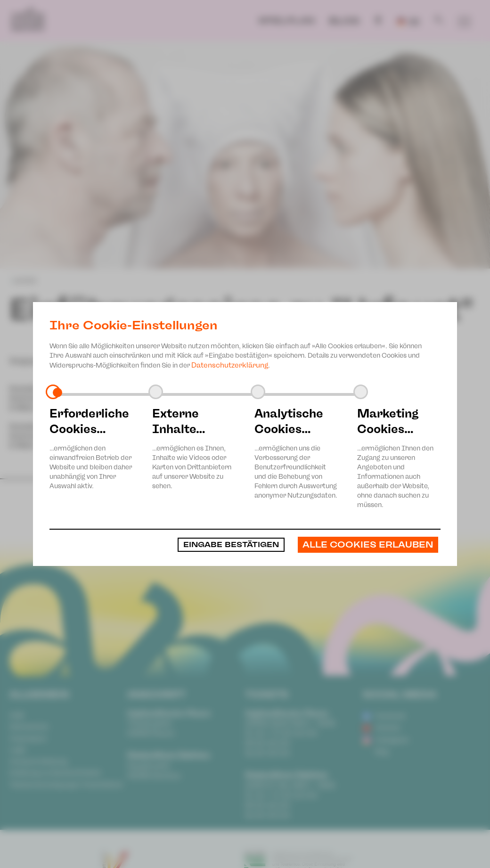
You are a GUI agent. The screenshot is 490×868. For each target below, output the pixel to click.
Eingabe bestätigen (223, 545)
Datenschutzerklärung (230, 365)
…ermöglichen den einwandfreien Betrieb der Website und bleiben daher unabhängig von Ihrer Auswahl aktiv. (91, 448)
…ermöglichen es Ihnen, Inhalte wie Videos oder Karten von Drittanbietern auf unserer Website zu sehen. (194, 448)
